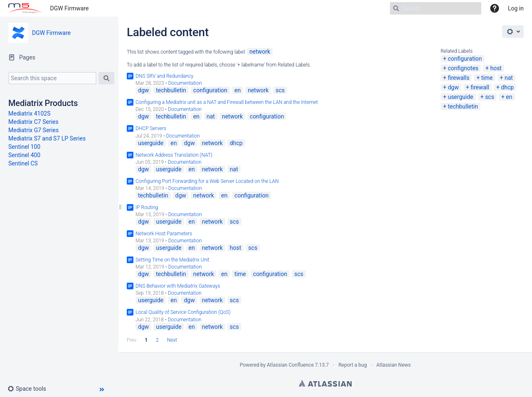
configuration (465, 59)
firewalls (458, 78)
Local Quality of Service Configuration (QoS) (183, 312)
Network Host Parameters (164, 234)
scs (490, 97)
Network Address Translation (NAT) (174, 155)
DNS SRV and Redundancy (164, 76)
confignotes (463, 68)
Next (172, 340)
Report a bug (352, 365)
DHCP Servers (151, 128)
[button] (30, 389)
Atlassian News (394, 365)
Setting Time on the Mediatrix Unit (172, 260)
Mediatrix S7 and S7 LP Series (47, 138)
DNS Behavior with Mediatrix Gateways (178, 286)
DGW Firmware (70, 8)
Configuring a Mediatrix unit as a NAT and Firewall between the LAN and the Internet (227, 102)
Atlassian (325, 383)
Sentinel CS (23, 163)
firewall (480, 87)
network (260, 52)
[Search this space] (52, 78)
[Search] (436, 8)
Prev (132, 340)
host (496, 68)
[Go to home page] (25, 8)
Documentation (185, 83)
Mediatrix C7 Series (33, 122)
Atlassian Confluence (290, 365)
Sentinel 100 (24, 147)
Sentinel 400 (24, 155)
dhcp (507, 87)
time (487, 78)
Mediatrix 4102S (30, 113)
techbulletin (463, 106)
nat (509, 78)
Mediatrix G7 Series (33, 130)
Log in (516, 8)
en (509, 97)
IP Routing (147, 207)
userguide (460, 97)
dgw (453, 87)
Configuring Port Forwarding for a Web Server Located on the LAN (207, 181)
